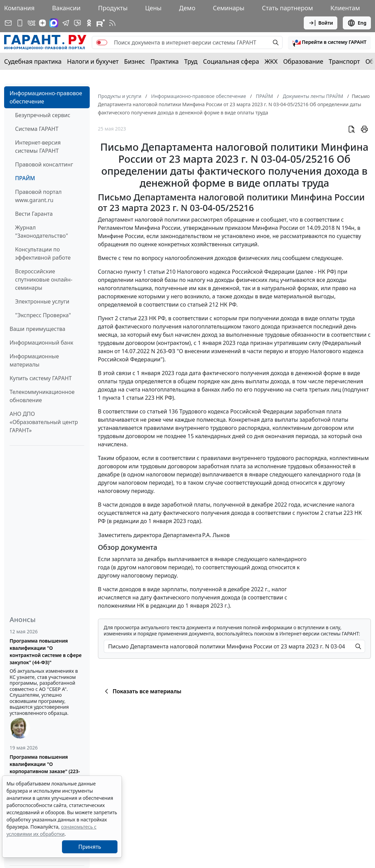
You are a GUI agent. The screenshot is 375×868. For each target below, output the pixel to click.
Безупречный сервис (43, 115)
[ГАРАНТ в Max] (54, 23)
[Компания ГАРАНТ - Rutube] (101, 23)
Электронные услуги (42, 301)
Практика (164, 61)
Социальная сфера (231, 61)
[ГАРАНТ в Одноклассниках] (89, 23)
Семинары (228, 8)
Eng (357, 23)
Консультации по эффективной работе (43, 253)
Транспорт (344, 61)
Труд (191, 61)
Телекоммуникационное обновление (42, 396)
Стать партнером (287, 8)
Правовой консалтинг (44, 164)
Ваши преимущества (37, 329)
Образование (303, 61)
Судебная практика (33, 61)
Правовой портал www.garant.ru (38, 196)
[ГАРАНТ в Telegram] (66, 23)
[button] (329, 42)
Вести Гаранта (34, 214)
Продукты (113, 8)
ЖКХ (271, 61)
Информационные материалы (34, 360)
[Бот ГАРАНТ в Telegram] (77, 23)
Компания (19, 8)
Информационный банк (41, 343)
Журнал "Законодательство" (42, 232)
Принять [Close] (90, 847)
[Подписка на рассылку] (8, 23)
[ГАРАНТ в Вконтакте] (32, 23)
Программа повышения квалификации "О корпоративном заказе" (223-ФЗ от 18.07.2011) (45, 768)
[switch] (102, 42)
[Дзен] (42, 23)
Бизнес (134, 61)
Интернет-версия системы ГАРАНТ (38, 147)
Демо (187, 8)
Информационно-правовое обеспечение (46, 97)
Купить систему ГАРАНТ (41, 378)
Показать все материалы (142, 691)
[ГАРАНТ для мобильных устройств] (20, 23)
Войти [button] (321, 23)
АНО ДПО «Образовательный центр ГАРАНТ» (44, 422)
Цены (153, 8)
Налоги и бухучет (93, 61)
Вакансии (66, 8)
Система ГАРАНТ (37, 129)
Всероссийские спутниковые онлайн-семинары (44, 280)
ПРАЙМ (25, 178)
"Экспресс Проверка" (43, 315)
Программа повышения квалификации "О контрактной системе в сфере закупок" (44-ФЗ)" (46, 652)
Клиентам (345, 8)
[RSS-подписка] (112, 23)
